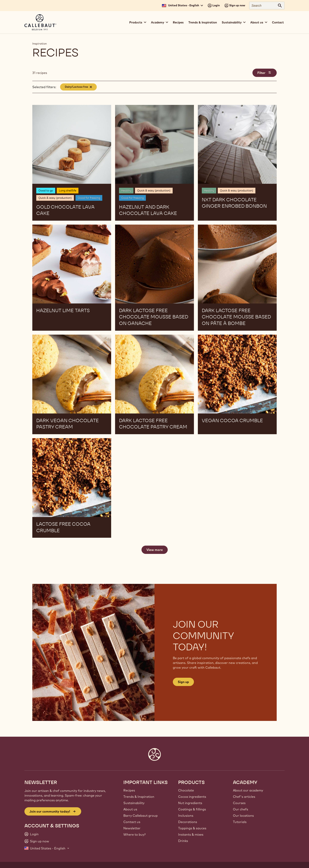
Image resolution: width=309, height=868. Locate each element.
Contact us (132, 822)
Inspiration (40, 44)
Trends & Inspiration (203, 22)
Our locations (243, 816)
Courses (239, 803)
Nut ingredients (190, 803)
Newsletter (132, 828)
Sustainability (134, 803)
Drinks (183, 841)
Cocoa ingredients (192, 797)
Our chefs (241, 809)
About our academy (248, 790)
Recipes (178, 22)
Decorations (188, 822)
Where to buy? (134, 834)
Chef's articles (244, 797)
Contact (278, 22)
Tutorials (240, 822)
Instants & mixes (191, 834)
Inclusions (186, 816)
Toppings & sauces (192, 828)
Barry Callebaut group (141, 816)
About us (130, 809)
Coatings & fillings (192, 809)
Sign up (183, 682)
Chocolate (186, 790)
